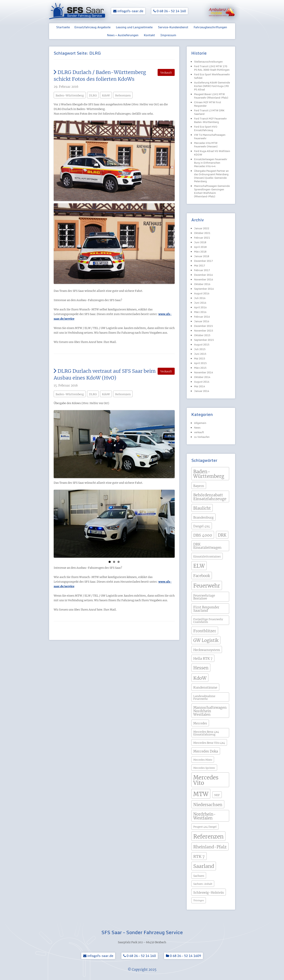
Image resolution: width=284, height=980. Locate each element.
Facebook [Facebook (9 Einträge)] (202, 576)
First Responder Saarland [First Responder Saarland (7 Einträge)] (206, 609)
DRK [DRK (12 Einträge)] (222, 535)
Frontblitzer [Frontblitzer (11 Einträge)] (205, 631)
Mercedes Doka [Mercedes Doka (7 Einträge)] (206, 751)
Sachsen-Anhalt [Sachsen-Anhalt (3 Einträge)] (203, 884)
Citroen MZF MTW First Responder (208, 104)
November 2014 (204, 372)
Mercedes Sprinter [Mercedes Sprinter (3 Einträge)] (204, 768)
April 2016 (200, 307)
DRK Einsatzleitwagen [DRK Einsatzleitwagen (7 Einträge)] (207, 546)
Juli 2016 (200, 298)
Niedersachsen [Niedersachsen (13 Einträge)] (208, 805)
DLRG (93, 95)
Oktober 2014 (202, 377)
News (197, 428)
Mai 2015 (200, 358)
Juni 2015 (200, 354)
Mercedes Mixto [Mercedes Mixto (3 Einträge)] (203, 760)
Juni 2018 (200, 242)
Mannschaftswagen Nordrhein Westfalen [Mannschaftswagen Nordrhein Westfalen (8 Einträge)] (210, 711)
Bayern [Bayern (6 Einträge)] (199, 486)
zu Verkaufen (202, 437)
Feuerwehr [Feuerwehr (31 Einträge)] (207, 586)
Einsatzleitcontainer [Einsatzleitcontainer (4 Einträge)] (207, 557)
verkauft (199, 432)
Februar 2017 (202, 270)
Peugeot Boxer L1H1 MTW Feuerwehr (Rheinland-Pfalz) (211, 96)
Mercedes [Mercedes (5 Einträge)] (200, 723)
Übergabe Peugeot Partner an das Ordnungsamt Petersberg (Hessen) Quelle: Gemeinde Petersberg (211, 176)
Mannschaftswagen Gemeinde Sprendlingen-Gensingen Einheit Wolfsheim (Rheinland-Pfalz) (212, 191)
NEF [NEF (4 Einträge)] (217, 795)
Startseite (63, 27)
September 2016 (204, 289)
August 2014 (202, 382)
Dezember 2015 (203, 326)
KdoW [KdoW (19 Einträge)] (200, 678)
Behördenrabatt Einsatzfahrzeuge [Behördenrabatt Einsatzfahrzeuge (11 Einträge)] (210, 497)
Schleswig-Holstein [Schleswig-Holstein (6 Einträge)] (209, 892)
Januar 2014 (202, 391)
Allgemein (200, 423)
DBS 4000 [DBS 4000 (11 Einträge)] (203, 535)
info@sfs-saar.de (128, 11)
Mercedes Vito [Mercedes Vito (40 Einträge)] (206, 780)
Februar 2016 (202, 317)
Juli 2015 (200, 349)
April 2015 (200, 363)
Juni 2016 (200, 303)
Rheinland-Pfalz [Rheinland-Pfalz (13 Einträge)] (210, 847)
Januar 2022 (202, 228)
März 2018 (200, 252)
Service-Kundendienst (173, 27)
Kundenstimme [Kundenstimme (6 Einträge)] (205, 687)
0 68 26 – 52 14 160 (170, 11)
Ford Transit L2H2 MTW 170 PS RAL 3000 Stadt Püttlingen (212, 68)
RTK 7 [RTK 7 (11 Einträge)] (199, 856)
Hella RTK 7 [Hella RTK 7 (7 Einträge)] (203, 659)
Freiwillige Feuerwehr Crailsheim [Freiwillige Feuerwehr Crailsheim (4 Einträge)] (208, 621)
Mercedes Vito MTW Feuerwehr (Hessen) (206, 145)
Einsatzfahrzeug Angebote (92, 27)
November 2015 (204, 331)
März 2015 (200, 368)
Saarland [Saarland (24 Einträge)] (204, 866)
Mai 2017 (200, 265)
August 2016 (202, 293)
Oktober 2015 (202, 335)
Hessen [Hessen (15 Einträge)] (201, 668)
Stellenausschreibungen (208, 62)
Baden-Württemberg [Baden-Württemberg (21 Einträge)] (209, 474)
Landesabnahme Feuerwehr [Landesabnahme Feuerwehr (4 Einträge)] (204, 697)
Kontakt (149, 35)
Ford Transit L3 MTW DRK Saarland (209, 112)
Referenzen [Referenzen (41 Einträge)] (208, 837)
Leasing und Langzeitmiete (134, 27)
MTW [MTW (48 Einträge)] (201, 794)
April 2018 (200, 247)
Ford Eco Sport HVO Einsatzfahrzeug (206, 128)
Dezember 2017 (203, 261)
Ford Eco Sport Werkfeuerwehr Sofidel (212, 76)
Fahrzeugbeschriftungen (210, 27)
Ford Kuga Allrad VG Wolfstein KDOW (212, 153)
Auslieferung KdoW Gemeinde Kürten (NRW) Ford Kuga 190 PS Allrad (212, 86)
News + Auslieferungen (123, 35)
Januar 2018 (202, 256)
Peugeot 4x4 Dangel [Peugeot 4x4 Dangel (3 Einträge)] (205, 827)
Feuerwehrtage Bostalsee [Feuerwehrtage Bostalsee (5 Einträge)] (204, 597)
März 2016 (200, 312)
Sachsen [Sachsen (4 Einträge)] (199, 876)
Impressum (168, 35)
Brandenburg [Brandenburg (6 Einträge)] (203, 517)
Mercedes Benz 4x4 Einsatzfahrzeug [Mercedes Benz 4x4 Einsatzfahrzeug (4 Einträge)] (206, 733)
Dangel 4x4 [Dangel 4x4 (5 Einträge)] (202, 526)
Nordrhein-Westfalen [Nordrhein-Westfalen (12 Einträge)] (205, 816)
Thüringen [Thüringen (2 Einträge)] (199, 901)
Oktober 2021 (202, 233)
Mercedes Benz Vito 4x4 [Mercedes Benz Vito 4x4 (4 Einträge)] (209, 743)
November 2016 (204, 279)
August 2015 (202, 344)
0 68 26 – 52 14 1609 (183, 956)
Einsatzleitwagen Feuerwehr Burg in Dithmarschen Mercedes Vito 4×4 (211, 163)
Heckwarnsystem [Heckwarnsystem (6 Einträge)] (207, 650)
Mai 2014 (200, 386)
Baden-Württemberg (70, 95)
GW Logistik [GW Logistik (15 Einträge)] (206, 640)
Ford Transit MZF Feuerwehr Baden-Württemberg (210, 120)
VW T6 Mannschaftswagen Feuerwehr (210, 137)
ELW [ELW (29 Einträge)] (199, 566)
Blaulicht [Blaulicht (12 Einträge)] (202, 508)
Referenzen (123, 95)
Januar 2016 (202, 321)
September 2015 (204, 340)
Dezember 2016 (203, 275)
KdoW (106, 95)
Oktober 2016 (202, 284)
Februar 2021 (202, 238)
